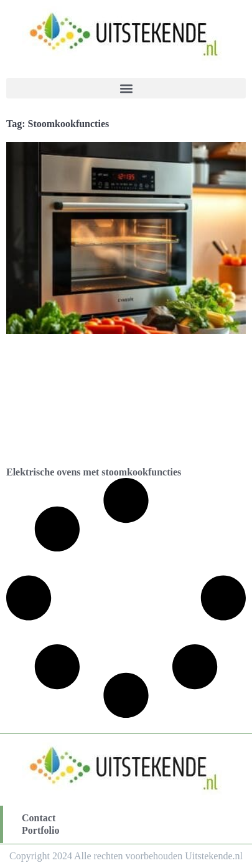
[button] (126, 88)
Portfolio (40, 830)
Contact (39, 818)
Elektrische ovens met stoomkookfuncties (94, 472)
